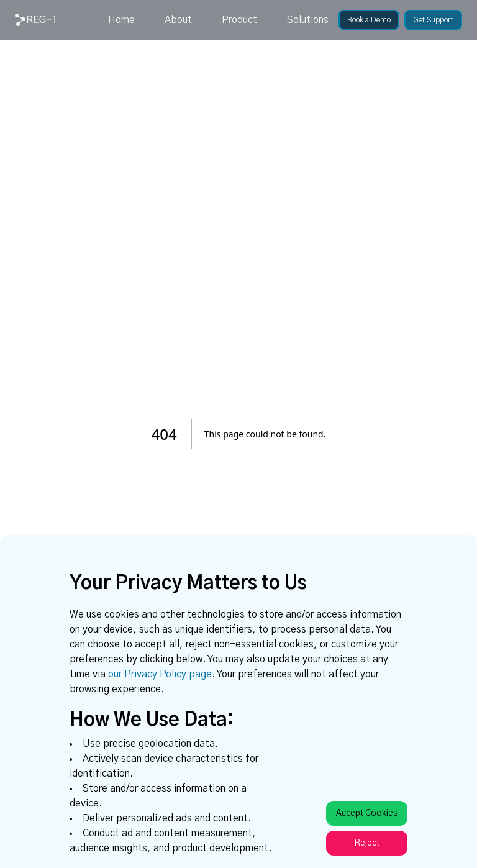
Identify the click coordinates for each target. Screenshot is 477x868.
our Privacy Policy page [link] (160, 674)
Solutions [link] (308, 20)
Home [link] (121, 20)
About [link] (178, 20)
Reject (367, 843)
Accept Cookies (367, 813)
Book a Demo (369, 20)
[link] (35, 20)
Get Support (433, 20)
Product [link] (239, 20)
